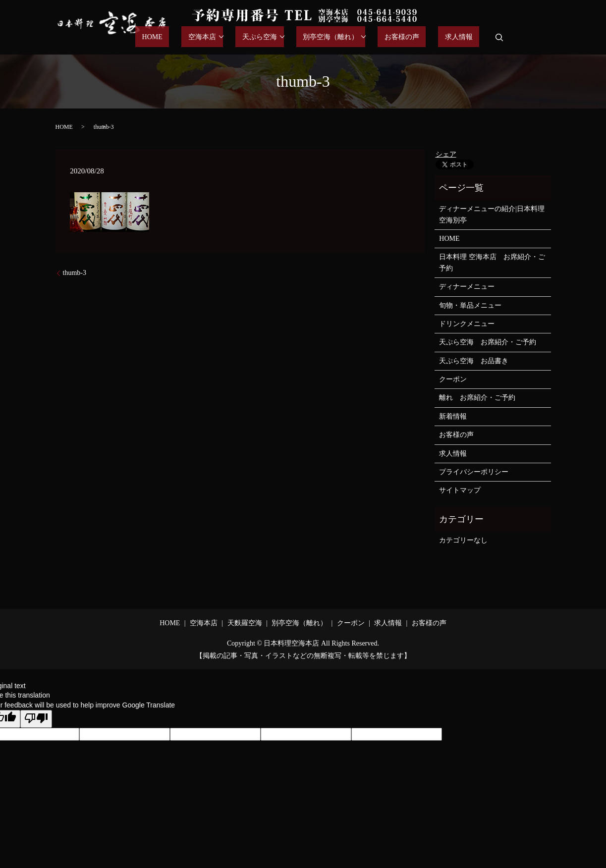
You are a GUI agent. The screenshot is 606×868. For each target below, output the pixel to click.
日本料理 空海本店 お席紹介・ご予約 (492, 262)
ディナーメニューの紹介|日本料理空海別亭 (492, 214)
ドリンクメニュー (467, 324)
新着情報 (453, 416)
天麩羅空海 (245, 623)
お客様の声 (422, 37)
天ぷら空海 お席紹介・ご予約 (488, 342)
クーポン (453, 379)
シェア (446, 154)
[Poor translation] (36, 719)
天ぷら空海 (293, 37)
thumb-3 (75, 273)
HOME (205, 37)
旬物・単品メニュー (470, 305)
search (499, 37)
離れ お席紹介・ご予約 (477, 398)
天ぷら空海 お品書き (474, 361)
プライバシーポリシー (474, 472)
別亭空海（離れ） (357, 37)
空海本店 (242, 37)
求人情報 (465, 37)
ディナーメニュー (467, 287)
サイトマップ (460, 490)
